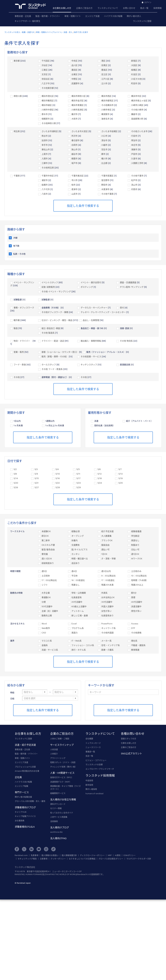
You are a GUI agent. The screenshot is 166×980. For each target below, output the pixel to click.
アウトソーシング (58, 758)
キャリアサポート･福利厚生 (27, 21)
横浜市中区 (136, 96)
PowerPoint (107, 624)
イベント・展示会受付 (91, 282)
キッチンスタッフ (89, 365)
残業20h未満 (107, 585)
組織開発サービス (58, 793)
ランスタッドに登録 (142, 21)
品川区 (75, 65)
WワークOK (137, 559)
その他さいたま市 (139, 131)
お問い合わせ (129, 8)
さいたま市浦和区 (50, 131)
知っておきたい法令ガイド (62, 813)
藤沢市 (75, 114)
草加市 (134, 140)
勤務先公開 (47, 615)
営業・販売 (19, 352)
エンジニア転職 (21, 786)
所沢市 (75, 136)
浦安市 (45, 180)
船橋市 (45, 185)
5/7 (120, 469)
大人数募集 (106, 536)
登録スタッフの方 (129, 739)
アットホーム (78, 611)
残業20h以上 (137, 585)
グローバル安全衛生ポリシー (111, 859)
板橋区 (134, 70)
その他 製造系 (48, 333)
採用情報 (158, 8)
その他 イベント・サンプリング (56, 291)
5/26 (16, 487)
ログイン (148, 2)
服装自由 (105, 545)
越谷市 (75, 154)
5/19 (121, 478)
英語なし (135, 540)
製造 (16, 328)
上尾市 (45, 154)
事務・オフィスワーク (24, 308)
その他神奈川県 (49, 123)
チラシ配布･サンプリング (132, 287)
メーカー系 (106, 641)
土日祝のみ (136, 571)
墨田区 (75, 70)
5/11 (78, 474)
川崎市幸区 (106, 110)
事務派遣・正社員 (23, 16)
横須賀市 (105, 114)
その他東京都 (48, 88)
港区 (103, 61)
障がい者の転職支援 (23, 797)
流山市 (134, 185)
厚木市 (45, 114)
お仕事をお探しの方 (62, 8)
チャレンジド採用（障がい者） (64, 767)
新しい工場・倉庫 (80, 615)
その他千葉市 (137, 176)
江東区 (45, 70)
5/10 (58, 474)
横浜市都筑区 (107, 101)
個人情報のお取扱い (50, 855)
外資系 (104, 593)
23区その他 (137, 79)
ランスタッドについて (108, 8)
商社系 (134, 641)
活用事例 (54, 821)
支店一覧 (89, 756)
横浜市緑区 (47, 105)
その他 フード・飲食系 (52, 369)
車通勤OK (46, 597)
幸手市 (45, 145)
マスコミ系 (47, 641)
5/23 (79, 483)
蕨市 (103, 154)
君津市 (75, 189)
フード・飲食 (20, 365)
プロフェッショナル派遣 (25, 767)
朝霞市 (75, 159)
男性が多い (136, 611)
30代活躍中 (107, 602)
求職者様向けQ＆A (25, 827)
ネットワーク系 (108, 628)
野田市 (104, 185)
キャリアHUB (21, 812)
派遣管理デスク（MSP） (61, 782)
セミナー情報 (56, 808)
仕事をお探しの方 (129, 743)
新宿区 (134, 61)
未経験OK (46, 531)
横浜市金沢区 (78, 101)
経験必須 (76, 531)
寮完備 (45, 554)
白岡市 (75, 145)
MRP (110, 855)
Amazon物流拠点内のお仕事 (27, 771)
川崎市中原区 (48, 110)
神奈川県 (18, 96)
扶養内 (75, 540)
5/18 (100, 478)
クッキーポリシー (58, 859)
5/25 (121, 483)
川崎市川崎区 (137, 105)
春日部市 (76, 140)
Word (44, 624)
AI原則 (118, 855)
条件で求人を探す (81, 32)
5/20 (16, 483)
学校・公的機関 (79, 593)
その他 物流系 (126, 341)
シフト (45, 585)
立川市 (104, 83)
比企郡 (104, 163)
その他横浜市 (107, 105)
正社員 (18, 777)
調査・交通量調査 (128, 282)
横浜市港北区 (48, 96)
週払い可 (105, 549)
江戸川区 (105, 79)
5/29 (79, 487)
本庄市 (134, 145)
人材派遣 (54, 749)
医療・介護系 (107, 650)
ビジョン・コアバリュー (96, 760)
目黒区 (104, 65)
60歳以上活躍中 (79, 606)
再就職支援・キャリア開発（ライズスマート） (65, 787)
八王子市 (46, 83)
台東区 (75, 74)
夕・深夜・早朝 (108, 559)
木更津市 (105, 189)
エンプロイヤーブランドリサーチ (100, 769)
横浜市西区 (106, 96)
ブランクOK (107, 540)
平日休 (75, 576)
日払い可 (135, 549)
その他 (17, 377)
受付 (122, 308)
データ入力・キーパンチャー (94, 308)
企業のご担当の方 (84, 8)
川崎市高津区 (78, 110)
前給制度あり (48, 563)
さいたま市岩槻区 (109, 131)
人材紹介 (54, 754)
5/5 (78, 469)
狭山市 (75, 149)
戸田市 (134, 154)
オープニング (78, 536)
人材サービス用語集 (59, 817)
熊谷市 (45, 136)
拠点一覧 (144, 8)
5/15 (37, 478)
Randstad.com (21, 855)
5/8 (15, 474)
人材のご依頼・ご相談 (60, 739)
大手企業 (46, 593)
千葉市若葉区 (107, 176)
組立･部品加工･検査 (51, 328)
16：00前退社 (78, 580)
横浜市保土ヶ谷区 (139, 101)
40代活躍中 (137, 602)
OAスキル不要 (48, 545)
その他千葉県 (107, 194)
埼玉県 (17, 131)
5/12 (100, 474)
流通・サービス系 (50, 650)
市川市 (75, 180)
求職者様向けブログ (25, 807)
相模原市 (46, 119)
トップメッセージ (93, 743)
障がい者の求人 (134, 16)
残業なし (76, 585)
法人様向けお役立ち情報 (63, 799)
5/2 (15, 469)
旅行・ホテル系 (79, 650)
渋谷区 (45, 65)
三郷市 (45, 163)
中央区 (75, 61)
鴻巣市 (134, 149)
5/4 (57, 469)
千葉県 (17, 176)
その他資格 (136, 633)
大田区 (134, 65)
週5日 (44, 571)
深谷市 (104, 140)
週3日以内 (106, 571)
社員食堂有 (77, 597)
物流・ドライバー (23, 341)
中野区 (75, 79)
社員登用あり (107, 615)
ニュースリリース (93, 747)
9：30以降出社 (108, 576)
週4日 (74, 571)
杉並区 (134, 74)
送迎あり (76, 563)
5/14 (16, 478)
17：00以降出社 (49, 580)
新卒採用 (89, 785)
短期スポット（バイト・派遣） (64, 762)
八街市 (45, 194)
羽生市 (104, 149)
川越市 (104, 145)
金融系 (45, 645)
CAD (44, 633)
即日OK (45, 536)
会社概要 (89, 739)
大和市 (75, 119)
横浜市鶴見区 (48, 101)
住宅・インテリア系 (111, 645)
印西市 (134, 189)
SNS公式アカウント (131, 753)
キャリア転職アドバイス (25, 816)
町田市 (134, 83)
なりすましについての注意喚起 (82, 859)
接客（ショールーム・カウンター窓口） (60, 352)
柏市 (73, 185)
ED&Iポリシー (130, 855)
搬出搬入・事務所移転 (91, 341)
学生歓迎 (135, 536)
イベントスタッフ (50, 282)
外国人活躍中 (107, 606)
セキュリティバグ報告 (27, 859)
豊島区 (104, 70)
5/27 (37, 487)
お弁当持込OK (108, 597)
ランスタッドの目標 (94, 764)
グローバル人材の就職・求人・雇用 (30, 801)
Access (135, 624)
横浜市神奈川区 (79, 96)
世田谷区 (46, 79)
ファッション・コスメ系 (83, 645)
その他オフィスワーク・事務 (55, 312)
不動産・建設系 (138, 645)
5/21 (37, 483)
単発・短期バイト (73, 16)
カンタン (76, 554)
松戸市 (134, 180)
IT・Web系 (76, 641)
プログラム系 (78, 628)
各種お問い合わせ (133, 734)
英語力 (75, 633)
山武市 (75, 194)
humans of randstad (94, 793)
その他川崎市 (137, 110)
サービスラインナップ (62, 745)
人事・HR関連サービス (62, 773)
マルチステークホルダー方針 (139, 859)
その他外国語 (107, 633)
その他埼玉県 (48, 168)
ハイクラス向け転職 (113, 16)
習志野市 (105, 180)
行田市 (134, 136)
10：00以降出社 (139, 576)
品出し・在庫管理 (91, 320)
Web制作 (46, 628)
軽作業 (17, 320)
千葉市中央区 (48, 176)
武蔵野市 (76, 83)
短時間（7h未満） (140, 580)
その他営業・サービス (91, 356)
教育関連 (135, 650)
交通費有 (76, 545)
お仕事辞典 (20, 821)
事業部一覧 (90, 752)
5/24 (100, 483)
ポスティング (87, 287)
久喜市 (134, 159)
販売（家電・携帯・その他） (55, 356)
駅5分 (134, 593)
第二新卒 (46, 540)
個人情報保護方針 (69, 855)
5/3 (36, 469)
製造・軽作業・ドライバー (48, 16)
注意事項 (44, 859)
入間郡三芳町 (137, 163)
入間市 (45, 159)
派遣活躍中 (136, 606)
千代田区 (46, 61)
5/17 (78, 478)
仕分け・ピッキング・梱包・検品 (57, 320)
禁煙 (133, 597)
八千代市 (46, 189)
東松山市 (46, 149)
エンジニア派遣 (92, 16)
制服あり (135, 545)
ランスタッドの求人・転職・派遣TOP (19, 32)
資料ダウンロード (58, 804)
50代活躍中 (47, 606)
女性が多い (106, 611)
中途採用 (89, 780)
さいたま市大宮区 (80, 131)
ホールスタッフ (49, 365)
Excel (74, 624)
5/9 (36, 474)
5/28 (58, 487)
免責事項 (35, 855)
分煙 (44, 602)
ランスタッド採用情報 (100, 775)
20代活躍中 (77, 602)
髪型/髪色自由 (48, 549)
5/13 (121, 474)
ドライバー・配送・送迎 (53, 341)
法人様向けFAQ (58, 838)
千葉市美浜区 (78, 176)
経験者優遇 (136, 531)
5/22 (58, 483)
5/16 (58, 478)
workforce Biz (56, 832)
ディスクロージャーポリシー (92, 855)
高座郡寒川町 (137, 119)
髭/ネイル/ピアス (79, 549)
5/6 (99, 469)
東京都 (17, 61)
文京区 (45, 74)
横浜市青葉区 (78, 105)
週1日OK (135, 554)
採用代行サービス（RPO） (62, 777)
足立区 (104, 74)
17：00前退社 (108, 580)
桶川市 (104, 159)
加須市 (45, 140)
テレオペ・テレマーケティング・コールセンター (103, 312)
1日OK (104, 554)
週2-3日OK (47, 559)
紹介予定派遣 (107, 531)
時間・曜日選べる (80, 559)
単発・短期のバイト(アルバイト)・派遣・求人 (54, 32)
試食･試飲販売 (48, 287)
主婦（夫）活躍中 (50, 611)
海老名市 (105, 119)
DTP (133, 628)
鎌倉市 (134, 114)
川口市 (104, 136)
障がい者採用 (91, 789)
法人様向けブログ (60, 827)
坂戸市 (75, 163)
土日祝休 (46, 576)
